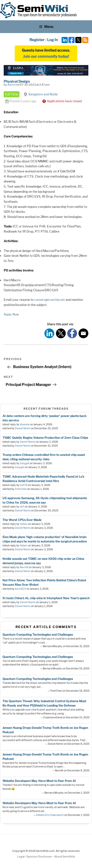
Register (37, 40)
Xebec (24, 524)
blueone (25, 424)
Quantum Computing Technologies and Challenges (38, 635)
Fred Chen (21, 489)
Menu (46, 27)
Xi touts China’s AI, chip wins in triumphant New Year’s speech (46, 598)
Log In (53, 40)
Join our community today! (46, 56)
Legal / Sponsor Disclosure (35, 857)
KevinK (24, 567)
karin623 (20, 589)
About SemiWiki (65, 857)
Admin (12, 85)
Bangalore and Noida (43, 94)
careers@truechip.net (50, 300)
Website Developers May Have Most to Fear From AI (39, 781)
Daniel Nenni (23, 428)
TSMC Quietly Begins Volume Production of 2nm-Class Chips (45, 438)
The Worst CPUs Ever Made (22, 520)
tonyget (25, 463)
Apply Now (11, 314)
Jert (22, 507)
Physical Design (17, 81)
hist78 (24, 485)
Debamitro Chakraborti (50, 815)
